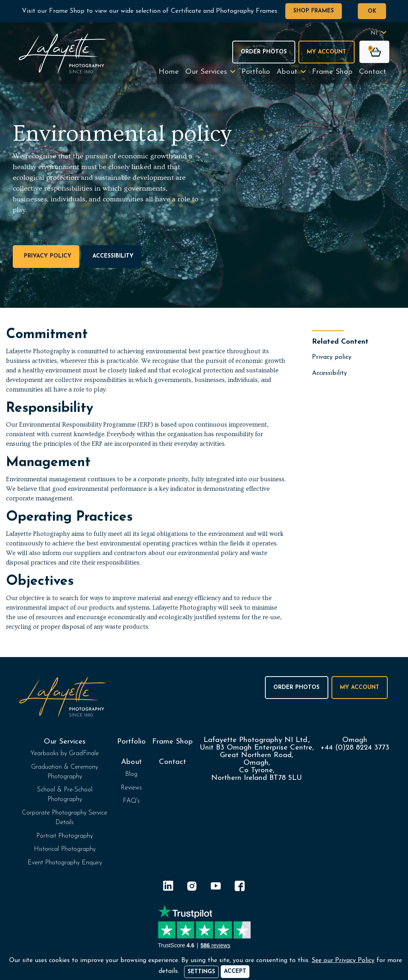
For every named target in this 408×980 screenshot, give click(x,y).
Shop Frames (314, 11)
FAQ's (131, 801)
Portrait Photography (65, 836)
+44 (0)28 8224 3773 (355, 748)
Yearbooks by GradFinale (65, 754)
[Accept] (235, 972)
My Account (327, 52)
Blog (131, 774)
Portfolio (256, 72)
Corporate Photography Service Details (65, 818)
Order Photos (264, 52)
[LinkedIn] (168, 887)
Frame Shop (332, 72)
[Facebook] (240, 887)
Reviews (131, 788)
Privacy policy (46, 257)
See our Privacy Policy (343, 960)
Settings (201, 972)
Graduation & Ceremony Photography (65, 772)
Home (169, 72)
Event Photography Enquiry (65, 863)
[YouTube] (216, 887)
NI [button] (374, 33)
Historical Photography (65, 849)
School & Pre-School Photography (65, 795)
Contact (373, 72)
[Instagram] (192, 887)
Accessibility (111, 257)
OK (372, 11)
